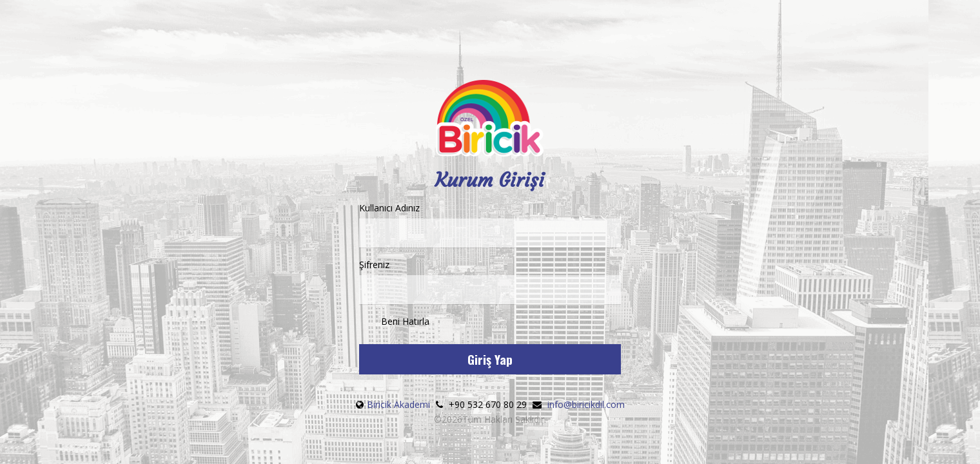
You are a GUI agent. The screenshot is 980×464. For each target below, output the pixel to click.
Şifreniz (490, 281)
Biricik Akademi (398, 404)
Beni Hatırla (394, 322)
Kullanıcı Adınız (490, 225)
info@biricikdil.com (586, 404)
